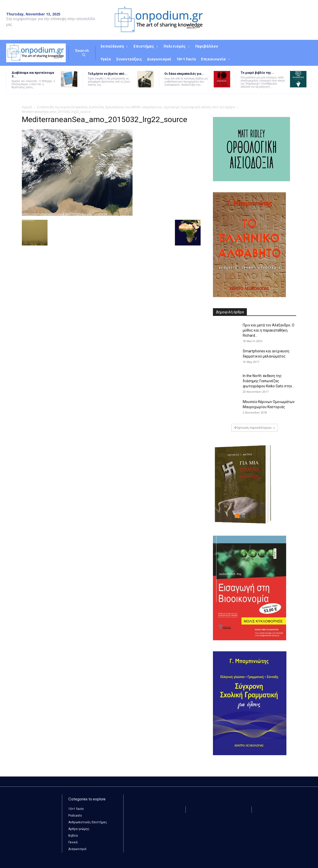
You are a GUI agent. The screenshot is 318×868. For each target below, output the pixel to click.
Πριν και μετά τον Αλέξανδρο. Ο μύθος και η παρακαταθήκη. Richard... (269, 330)
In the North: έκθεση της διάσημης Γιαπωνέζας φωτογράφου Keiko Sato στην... (269, 381)
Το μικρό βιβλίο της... (257, 73)
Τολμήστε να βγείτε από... (108, 74)
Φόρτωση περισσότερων (255, 428)
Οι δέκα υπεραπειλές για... (184, 74)
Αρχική (27, 107)
